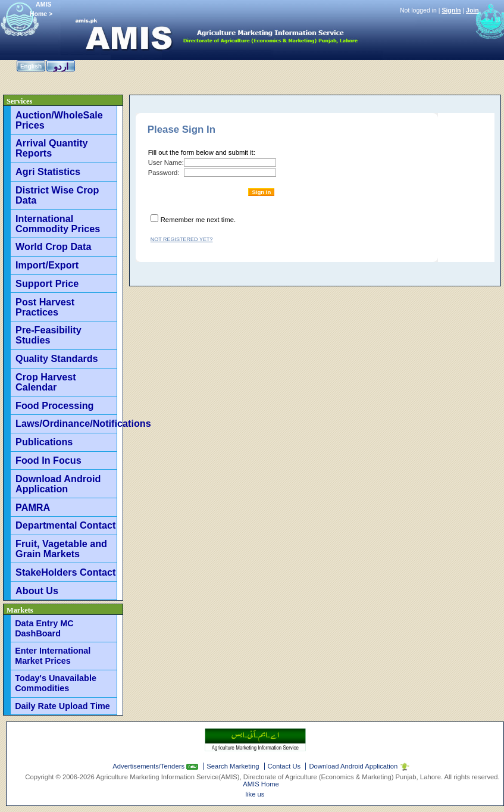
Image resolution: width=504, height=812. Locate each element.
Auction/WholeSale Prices (59, 120)
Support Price (47, 283)
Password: (164, 173)
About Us (37, 591)
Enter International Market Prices (53, 656)
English (31, 66)
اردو (61, 66)
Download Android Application (58, 484)
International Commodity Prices (58, 224)
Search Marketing (233, 766)
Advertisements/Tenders (149, 766)
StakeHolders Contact (65, 572)
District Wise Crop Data (57, 195)
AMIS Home (261, 784)
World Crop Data (53, 246)
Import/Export (47, 265)
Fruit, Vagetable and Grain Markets (61, 549)
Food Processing (54, 405)
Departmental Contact (65, 525)
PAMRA (33, 507)
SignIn (451, 10)
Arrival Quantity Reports (51, 148)
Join (472, 10)
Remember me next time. (198, 220)
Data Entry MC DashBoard (44, 628)
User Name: (166, 163)
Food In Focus (48, 460)
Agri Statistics (48, 171)
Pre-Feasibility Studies (48, 335)
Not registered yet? (182, 239)
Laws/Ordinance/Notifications (66, 423)
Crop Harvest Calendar (46, 382)
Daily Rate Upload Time (62, 706)
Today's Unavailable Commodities (56, 683)
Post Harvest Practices (45, 307)
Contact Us (284, 766)
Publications (44, 442)
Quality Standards (57, 358)
